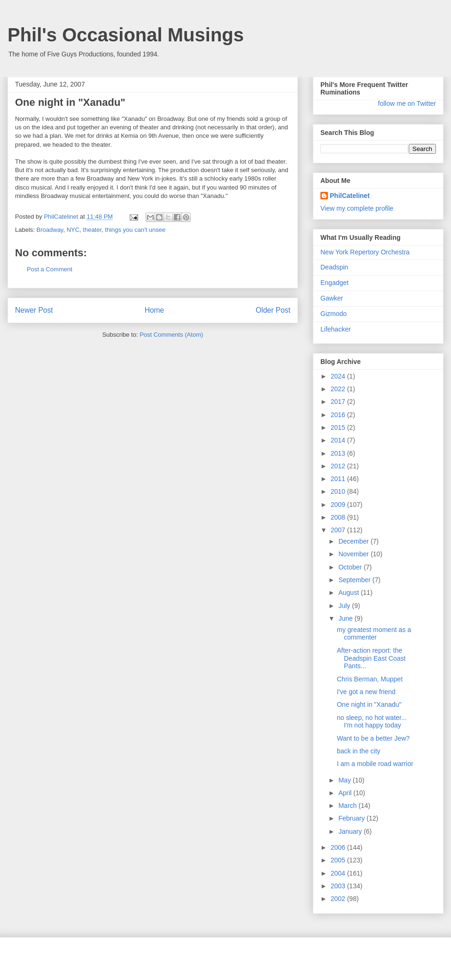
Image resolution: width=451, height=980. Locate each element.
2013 (339, 453)
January (351, 831)
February (352, 818)
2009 (339, 505)
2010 (339, 491)
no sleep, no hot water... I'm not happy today (372, 722)
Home (155, 310)
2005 (339, 860)
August (349, 593)
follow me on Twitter (407, 103)
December (354, 541)
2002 (339, 899)
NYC (73, 230)
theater (92, 230)
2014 (339, 440)
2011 (339, 479)
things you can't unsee (135, 230)
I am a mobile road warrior (375, 764)
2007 (339, 530)
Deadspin (334, 267)
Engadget (334, 283)
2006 (339, 847)
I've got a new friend (366, 692)
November (354, 554)
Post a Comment (50, 269)
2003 (339, 886)
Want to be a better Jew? (373, 738)
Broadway (50, 230)
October (351, 567)
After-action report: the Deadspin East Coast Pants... (371, 658)
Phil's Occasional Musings (126, 35)
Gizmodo (334, 314)
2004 (339, 873)
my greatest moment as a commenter (374, 634)
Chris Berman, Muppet (370, 679)
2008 (339, 517)
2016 (339, 415)
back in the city (359, 751)
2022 (339, 389)
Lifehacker (336, 329)
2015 (339, 427)
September (355, 580)
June (346, 618)
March (348, 806)
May (345, 780)
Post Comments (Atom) (171, 335)
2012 (339, 466)
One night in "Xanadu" (369, 704)
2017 (339, 402)
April (346, 793)
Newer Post (34, 310)
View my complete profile (357, 208)
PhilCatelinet (350, 196)
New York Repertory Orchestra (365, 252)
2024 (339, 376)
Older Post (273, 310)
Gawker (332, 298)
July (345, 606)
